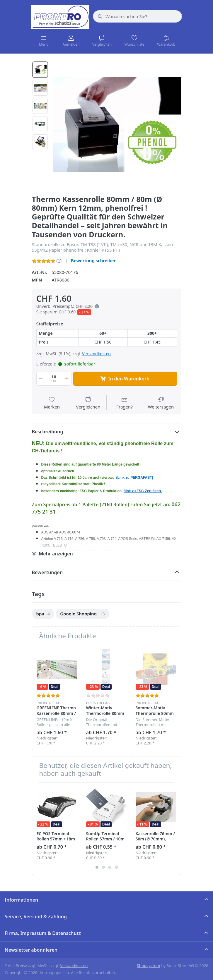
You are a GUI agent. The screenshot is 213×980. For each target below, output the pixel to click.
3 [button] (110, 867)
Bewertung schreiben (94, 260)
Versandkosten (96, 354)
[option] (117, 125)
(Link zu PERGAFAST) (135, 478)
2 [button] (103, 867)
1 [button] (97, 867)
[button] (96, 306)
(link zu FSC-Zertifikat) (143, 491)
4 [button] (116, 867)
